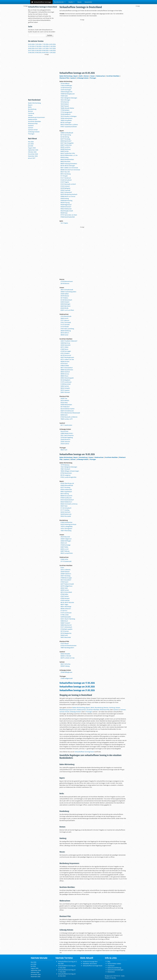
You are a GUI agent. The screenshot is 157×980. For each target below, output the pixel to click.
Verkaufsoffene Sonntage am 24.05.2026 (77, 686)
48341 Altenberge (66, 607)
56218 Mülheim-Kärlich (67, 409)
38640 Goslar (64, 335)
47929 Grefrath (65, 600)
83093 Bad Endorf (66, 141)
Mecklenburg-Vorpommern (36, 117)
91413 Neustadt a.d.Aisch (68, 184)
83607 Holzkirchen (66, 145)
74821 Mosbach (65, 469)
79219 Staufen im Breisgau (69, 116)
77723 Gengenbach (66, 112)
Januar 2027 (32, 158)
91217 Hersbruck (66, 178)
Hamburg (31, 113)
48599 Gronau (65, 374)
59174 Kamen (65, 631)
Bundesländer (60, 2)
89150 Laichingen (66, 122)
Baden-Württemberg (34, 103)
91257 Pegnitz (65, 182)
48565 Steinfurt (65, 372)
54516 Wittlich (65, 400)
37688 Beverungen (66, 578)
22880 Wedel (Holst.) (67, 433)
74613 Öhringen (65, 100)
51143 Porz (64, 611)
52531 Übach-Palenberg (68, 619)
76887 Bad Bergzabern (67, 648)
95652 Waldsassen (66, 209)
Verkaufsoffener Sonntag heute (84, 752)
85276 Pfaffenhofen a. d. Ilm (69, 155)
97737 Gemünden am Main (69, 215)
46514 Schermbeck (66, 592)
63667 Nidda (64, 547)
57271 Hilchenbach (66, 627)
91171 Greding (65, 510)
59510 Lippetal (65, 390)
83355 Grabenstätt (66, 489)
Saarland (31, 126)
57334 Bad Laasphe (66, 629)
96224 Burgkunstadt (67, 211)
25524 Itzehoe (65, 444)
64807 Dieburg (65, 551)
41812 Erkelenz (65, 353)
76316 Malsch (65, 104)
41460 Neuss (64, 349)
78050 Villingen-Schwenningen (70, 471)
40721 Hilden (64, 347)
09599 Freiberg (65, 666)
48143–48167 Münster (67, 602)
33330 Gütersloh (66, 345)
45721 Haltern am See (67, 359)
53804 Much (64, 621)
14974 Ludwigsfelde (67, 526)
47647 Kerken (65, 596)
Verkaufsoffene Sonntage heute (93, 966)
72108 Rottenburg (66, 88)
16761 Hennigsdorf (66, 528)
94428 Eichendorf (66, 207)
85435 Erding (64, 157)
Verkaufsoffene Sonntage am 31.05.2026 (77, 690)
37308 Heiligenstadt (67, 678)
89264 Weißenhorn (66, 502)
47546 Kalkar (64, 594)
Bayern (30, 105)
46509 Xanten (65, 590)
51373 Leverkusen (66, 382)
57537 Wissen (65, 643)
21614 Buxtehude (66, 316)
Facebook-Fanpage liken (90, 962)
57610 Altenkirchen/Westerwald (70, 413)
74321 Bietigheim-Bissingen (69, 98)
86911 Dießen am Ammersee (69, 168)
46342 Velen (64, 588)
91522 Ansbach (65, 186)
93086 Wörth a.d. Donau (68, 196)
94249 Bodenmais (66, 514)
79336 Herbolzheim (66, 118)
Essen (62, 568)
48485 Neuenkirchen (67, 370)
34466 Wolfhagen (66, 541)
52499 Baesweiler (66, 617)
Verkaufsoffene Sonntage (41, 2)
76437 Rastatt (65, 106)
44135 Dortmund (66, 355)
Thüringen (31, 134)
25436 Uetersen (65, 442)
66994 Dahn (64, 415)
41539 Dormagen (66, 351)
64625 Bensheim (66, 306)
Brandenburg (32, 109)
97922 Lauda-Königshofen (68, 477)
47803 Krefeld (65, 366)
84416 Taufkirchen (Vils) (68, 153)
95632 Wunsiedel (66, 516)
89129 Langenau (66, 475)
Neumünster (64, 431)
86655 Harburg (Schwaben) (69, 164)
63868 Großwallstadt (67, 133)
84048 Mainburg (65, 149)
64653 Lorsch (65, 549)
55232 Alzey (64, 403)
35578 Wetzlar (65, 296)
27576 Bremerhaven (67, 281)
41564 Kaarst (64, 582)
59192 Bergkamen (66, 633)
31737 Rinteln (65, 327)
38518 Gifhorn (65, 333)
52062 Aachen (65, 386)
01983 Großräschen (66, 522)
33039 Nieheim (65, 572)
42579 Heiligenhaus (66, 586)
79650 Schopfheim (66, 120)
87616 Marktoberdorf (67, 500)
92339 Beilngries (65, 188)
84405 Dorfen (65, 151)
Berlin (30, 107)
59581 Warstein (65, 392)
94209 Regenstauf (66, 205)
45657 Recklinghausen (67, 357)
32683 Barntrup (65, 343)
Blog (109, 962)
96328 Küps (64, 213)
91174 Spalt (64, 176)
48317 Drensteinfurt (67, 368)
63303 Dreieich (65, 302)
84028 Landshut (65, 147)
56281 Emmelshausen (67, 411)
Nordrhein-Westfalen (35, 121)
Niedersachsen (33, 119)
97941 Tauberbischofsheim (69, 127)
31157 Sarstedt (65, 325)
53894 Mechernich (66, 625)
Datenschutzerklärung (114, 968)
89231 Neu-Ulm (65, 172)
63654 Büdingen (65, 304)
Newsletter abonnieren (90, 964)
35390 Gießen (65, 294)
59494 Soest (64, 635)
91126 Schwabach (66, 508)
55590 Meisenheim (66, 405)
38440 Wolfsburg (66, 331)
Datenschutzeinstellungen (115, 970)
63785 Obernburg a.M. (67, 483)
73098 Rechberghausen (68, 94)
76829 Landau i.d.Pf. (67, 419)
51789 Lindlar (65, 615)
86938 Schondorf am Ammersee (70, 170)
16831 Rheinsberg (66, 531)
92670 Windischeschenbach (69, 194)
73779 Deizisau (65, 465)
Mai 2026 (31, 142)
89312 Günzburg (66, 174)
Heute (79, 2)
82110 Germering (66, 135)
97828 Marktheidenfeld (68, 217)
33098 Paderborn (66, 574)
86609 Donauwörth (66, 496)
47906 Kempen (65, 598)
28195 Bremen (65, 283)
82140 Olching (65, 137)
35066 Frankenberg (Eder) (68, 292)
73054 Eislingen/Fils (66, 92)
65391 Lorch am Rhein (67, 310)
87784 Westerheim (66, 473)
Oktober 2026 (32, 152)
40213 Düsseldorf (66, 580)
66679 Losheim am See (67, 658)
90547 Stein (64, 506)
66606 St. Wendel (66, 656)
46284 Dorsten (65, 361)
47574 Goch (64, 364)
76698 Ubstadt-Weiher (67, 108)
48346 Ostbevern (66, 609)
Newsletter (88, 2)
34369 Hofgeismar (66, 539)
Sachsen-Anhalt (33, 130)
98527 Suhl (64, 450)
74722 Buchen (65, 102)
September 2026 (33, 150)
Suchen (50, 35)
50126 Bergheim (65, 380)
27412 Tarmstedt (66, 322)
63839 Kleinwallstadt (67, 485)
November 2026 (33, 154)
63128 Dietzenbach (66, 300)
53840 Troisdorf (65, 623)
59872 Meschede (66, 637)
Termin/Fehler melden (114, 964)
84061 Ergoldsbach (66, 492)
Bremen (31, 111)
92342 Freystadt (65, 190)
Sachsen (31, 128)
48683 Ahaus (64, 376)
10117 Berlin (64, 223)
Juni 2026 (31, 144)
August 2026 (32, 148)
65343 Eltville (64, 308)
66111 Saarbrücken (66, 425)
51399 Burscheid (66, 384)
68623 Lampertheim (67, 553)
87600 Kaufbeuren (66, 498)
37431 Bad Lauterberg (67, 329)
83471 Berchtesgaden (67, 143)
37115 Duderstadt (66, 561)
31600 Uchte (64, 559)
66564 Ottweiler (65, 654)
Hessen (30, 115)
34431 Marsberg (65, 576)
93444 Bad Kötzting (66, 200)
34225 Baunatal (65, 537)
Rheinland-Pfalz (33, 124)
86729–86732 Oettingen (68, 166)
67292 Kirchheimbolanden (69, 646)
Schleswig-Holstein (34, 132)
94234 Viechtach (65, 512)
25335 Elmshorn (65, 439)
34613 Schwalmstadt (67, 290)
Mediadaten (111, 972)
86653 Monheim (65, 161)
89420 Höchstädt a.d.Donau (69, 504)
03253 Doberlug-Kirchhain (68, 524)
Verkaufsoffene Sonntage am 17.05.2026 (77, 683)
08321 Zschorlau (65, 664)
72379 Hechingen (66, 90)
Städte (71, 2)
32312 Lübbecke (65, 570)
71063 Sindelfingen (66, 86)
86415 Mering (65, 494)
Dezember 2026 (33, 156)
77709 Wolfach (65, 110)
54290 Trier (64, 398)
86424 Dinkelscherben (67, 159)
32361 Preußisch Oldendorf (69, 341)
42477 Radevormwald (67, 584)
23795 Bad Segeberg (67, 437)
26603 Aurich (64, 318)
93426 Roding (65, 198)
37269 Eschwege (65, 545)
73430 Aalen (64, 96)
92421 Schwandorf (66, 192)
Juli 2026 (31, 146)
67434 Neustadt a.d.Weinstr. (69, 417)
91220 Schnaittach (66, 180)
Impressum (111, 966)
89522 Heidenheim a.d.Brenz (69, 125)
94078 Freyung (65, 203)
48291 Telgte (64, 604)
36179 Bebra (64, 298)
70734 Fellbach (65, 83)
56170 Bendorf (65, 407)
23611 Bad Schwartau (67, 435)
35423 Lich (64, 543)
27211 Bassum (65, 320)
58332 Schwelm (65, 388)
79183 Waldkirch (66, 114)
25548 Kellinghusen (66, 672)
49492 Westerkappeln (67, 378)
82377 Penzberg (65, 139)
